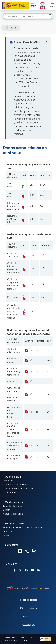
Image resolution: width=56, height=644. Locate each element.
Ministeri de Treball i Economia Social (21, 527)
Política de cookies (28, 600)
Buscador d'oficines (12, 506)
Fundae (6, 535)
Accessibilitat (28, 625)
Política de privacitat (28, 608)
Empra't (6, 531)
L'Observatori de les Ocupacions (19, 489)
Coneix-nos (8, 481)
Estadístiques (9, 492)
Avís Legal (28, 616)
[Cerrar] (46, 42)
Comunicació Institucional (15, 485)
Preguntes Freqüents (13, 514)
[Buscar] (28, 16)
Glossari (6, 510)
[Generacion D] (28, 588)
